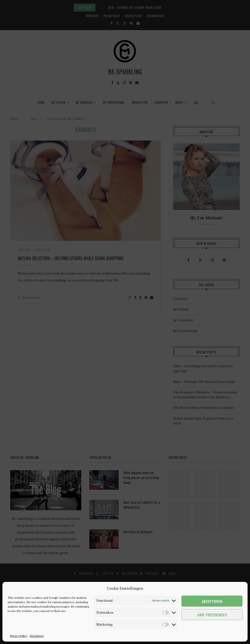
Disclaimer (37, 636)
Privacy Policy (19, 636)
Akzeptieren (212, 601)
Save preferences (212, 615)
